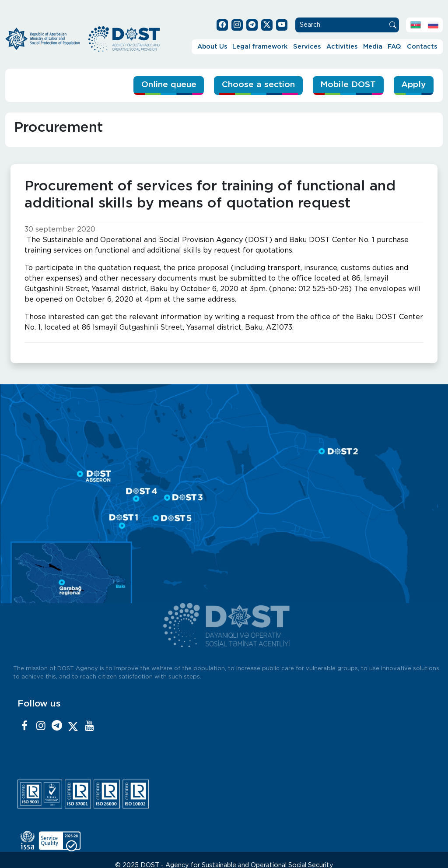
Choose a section (258, 85)
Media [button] (373, 47)
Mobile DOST (348, 85)
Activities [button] (342, 47)
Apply (413, 85)
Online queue (169, 85)
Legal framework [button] (260, 47)
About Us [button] (212, 47)
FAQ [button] (394, 47)
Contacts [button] (422, 47)
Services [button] (307, 47)
